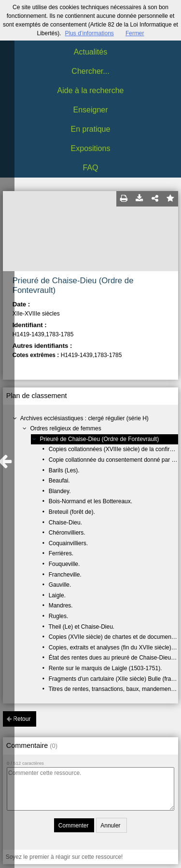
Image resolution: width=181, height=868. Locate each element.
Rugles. (59, 616)
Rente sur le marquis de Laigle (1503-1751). (105, 668)
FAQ (90, 168)
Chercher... (90, 71)
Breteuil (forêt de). (72, 512)
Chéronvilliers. (67, 533)
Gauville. (60, 585)
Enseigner (90, 110)
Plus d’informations (89, 33)
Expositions (91, 148)
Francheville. (65, 575)
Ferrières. (61, 553)
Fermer (135, 33)
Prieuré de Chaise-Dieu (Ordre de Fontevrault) (99, 439)
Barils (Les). (64, 470)
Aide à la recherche (91, 90)
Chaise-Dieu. (65, 523)
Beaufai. (59, 481)
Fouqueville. (64, 564)
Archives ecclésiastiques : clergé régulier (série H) (84, 418)
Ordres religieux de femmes (65, 428)
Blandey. (60, 491)
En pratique (91, 129)
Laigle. (57, 595)
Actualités (90, 52)
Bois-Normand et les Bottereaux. (90, 501)
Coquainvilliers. (68, 543)
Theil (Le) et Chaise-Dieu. (81, 627)
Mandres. (61, 606)
